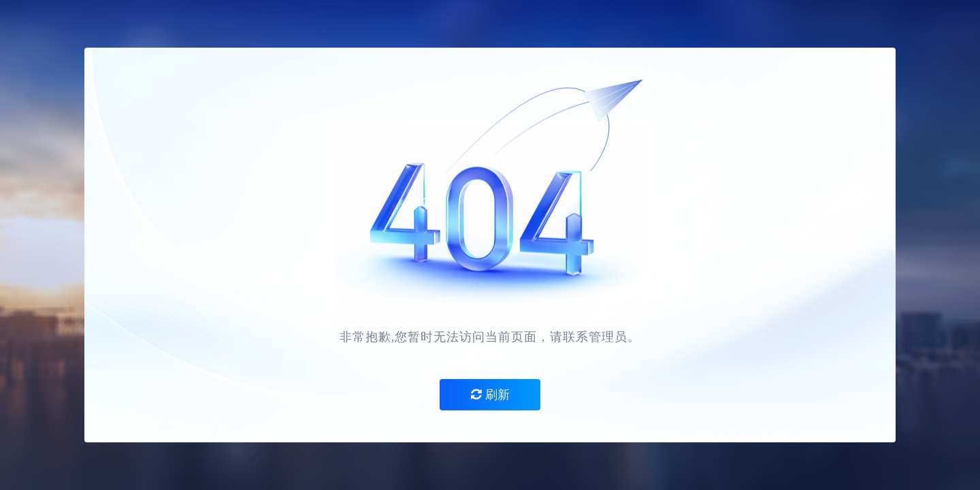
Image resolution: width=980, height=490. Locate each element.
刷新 (490, 395)
